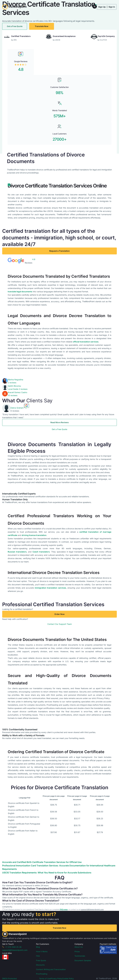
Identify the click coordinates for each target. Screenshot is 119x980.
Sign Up (102, 7)
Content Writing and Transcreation (51, 969)
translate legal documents (20, 292)
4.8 (21, 69)
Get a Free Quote (15, 26)
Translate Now (42, 26)
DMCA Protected (9, 978)
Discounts (40, 965)
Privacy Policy (56, 978)
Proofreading (42, 974)
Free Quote (41, 960)
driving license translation (34, 535)
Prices (77, 951)
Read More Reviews (60, 422)
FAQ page (64, 909)
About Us (79, 947)
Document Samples (83, 960)
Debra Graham (17, 408)
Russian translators (17, 552)
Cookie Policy (68, 978)
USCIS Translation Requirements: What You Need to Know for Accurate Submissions (47, 873)
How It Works (42, 951)
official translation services (86, 342)
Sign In (112, 7)
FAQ (38, 956)
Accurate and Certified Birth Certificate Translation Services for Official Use (42, 862)
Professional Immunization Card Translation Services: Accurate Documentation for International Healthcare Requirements (59, 867)
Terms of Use (45, 978)
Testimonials (80, 956)
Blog (38, 947)
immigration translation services (50, 588)
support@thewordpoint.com (92, 909)
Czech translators (41, 552)
